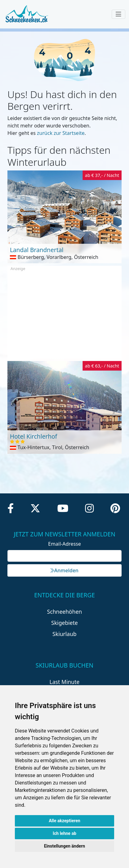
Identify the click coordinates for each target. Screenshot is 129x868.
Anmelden (64, 570)
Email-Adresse (65, 544)
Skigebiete (65, 623)
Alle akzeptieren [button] (65, 821)
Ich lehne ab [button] (64, 833)
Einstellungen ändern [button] (64, 846)
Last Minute (64, 682)
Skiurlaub (65, 634)
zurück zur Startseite (61, 133)
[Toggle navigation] (118, 14)
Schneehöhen (64, 612)
